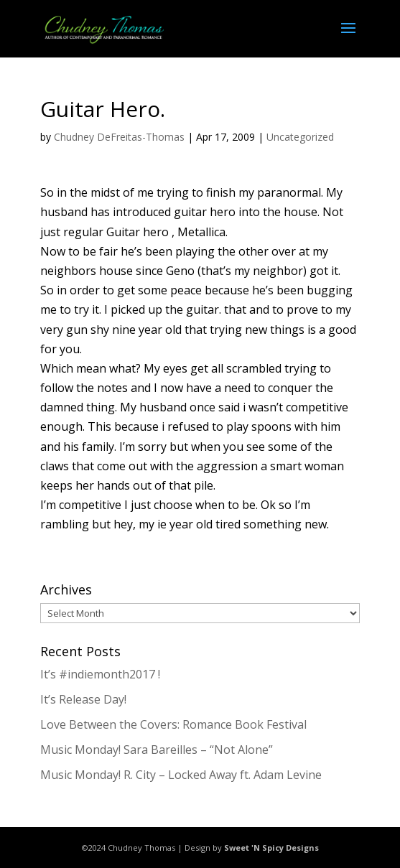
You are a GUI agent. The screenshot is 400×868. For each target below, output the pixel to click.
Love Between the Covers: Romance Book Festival (173, 724)
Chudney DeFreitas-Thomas (119, 137)
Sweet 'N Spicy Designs (271, 848)
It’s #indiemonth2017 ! (100, 674)
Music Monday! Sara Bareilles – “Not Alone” (157, 750)
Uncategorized (300, 137)
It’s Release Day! (83, 699)
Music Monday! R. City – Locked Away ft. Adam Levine (181, 775)
